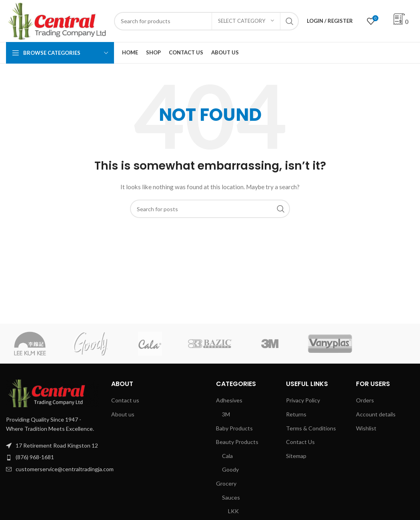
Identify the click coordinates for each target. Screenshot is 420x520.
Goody (230, 469)
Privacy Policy (303, 400)
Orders (365, 400)
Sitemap (296, 456)
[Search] (206, 21)
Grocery (226, 483)
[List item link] (53, 457)
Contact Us (300, 442)
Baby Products (234, 428)
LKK (233, 511)
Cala (227, 456)
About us (123, 414)
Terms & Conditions (311, 428)
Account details (376, 414)
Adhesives (229, 400)
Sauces (231, 497)
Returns (296, 414)
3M (226, 414)
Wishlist (366, 428)
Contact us (125, 400)
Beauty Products (237, 442)
